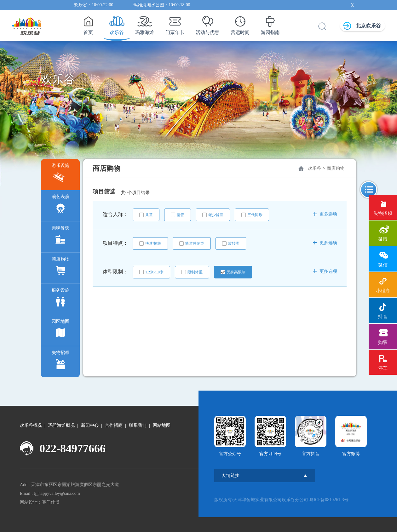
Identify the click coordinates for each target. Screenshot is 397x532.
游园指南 (270, 24)
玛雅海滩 (145, 24)
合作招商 (114, 425)
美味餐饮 (60, 236)
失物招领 (60, 361)
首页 (88, 24)
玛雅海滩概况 (61, 425)
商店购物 (60, 268)
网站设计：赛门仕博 (40, 502)
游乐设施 (60, 174)
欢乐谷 (117, 24)
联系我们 (138, 425)
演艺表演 (60, 205)
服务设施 (60, 299)
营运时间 (240, 24)
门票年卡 (175, 24)
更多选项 (325, 214)
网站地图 (162, 425)
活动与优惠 (207, 24)
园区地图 (60, 330)
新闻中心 (90, 425)
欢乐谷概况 (31, 425)
